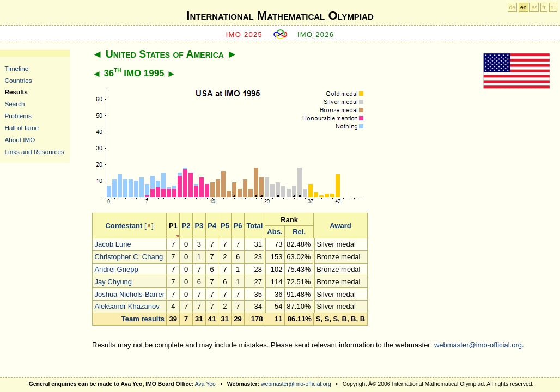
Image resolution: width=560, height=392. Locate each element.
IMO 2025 (245, 35)
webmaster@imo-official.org (478, 345)
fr (544, 7)
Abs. (275, 232)
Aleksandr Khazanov (127, 306)
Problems (18, 116)
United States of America (165, 54)
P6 (238, 226)
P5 (225, 226)
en (524, 7)
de (513, 7)
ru (553, 7)
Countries (19, 80)
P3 (199, 226)
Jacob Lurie (112, 244)
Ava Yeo (205, 384)
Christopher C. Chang (129, 257)
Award (340, 226)
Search (15, 104)
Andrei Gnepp (116, 269)
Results (16, 92)
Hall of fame (22, 128)
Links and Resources (35, 152)
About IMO (20, 140)
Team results (143, 319)
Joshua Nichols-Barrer (129, 294)
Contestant (124, 226)
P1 (173, 226)
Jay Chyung (113, 282)
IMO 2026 (316, 35)
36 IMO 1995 (134, 73)
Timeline (17, 68)
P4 (212, 226)
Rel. (299, 232)
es (534, 7)
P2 (186, 226)
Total (254, 226)
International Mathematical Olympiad (280, 16)
